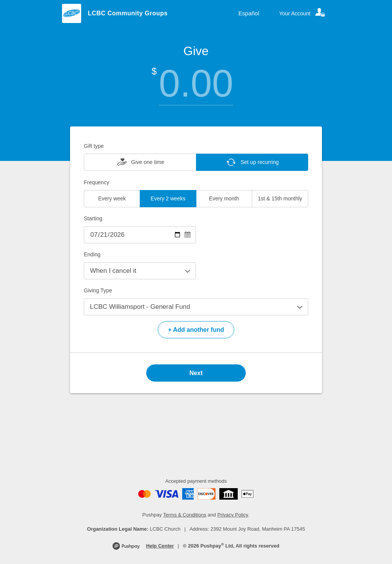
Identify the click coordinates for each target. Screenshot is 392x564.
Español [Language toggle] (249, 13)
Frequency (96, 182)
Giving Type (98, 290)
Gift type (94, 146)
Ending (92, 254)
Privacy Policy (233, 515)
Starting (93, 218)
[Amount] (196, 83)
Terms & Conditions (185, 515)
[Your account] (302, 13)
